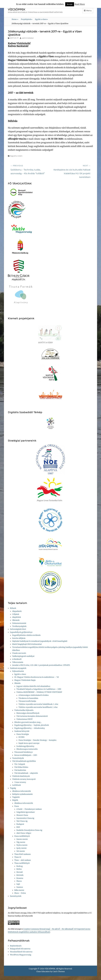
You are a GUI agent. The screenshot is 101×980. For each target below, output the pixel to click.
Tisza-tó (18, 857)
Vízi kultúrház (20, 770)
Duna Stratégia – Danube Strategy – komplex (37, 740)
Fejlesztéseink (18, 671)
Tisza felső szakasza (22, 854)
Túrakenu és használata (28, 698)
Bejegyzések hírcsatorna (20, 949)
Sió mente (21, 851)
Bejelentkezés (16, 946)
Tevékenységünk (19, 626)
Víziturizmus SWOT (25, 719)
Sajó (18, 884)
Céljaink (16, 614)
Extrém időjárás (19, 638)
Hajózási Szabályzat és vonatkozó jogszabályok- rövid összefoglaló (40, 641)
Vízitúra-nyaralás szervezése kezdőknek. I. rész (38, 707)
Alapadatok (17, 611)
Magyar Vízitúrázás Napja (25, 680)
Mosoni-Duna (22, 815)
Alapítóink (17, 617)
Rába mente (19, 890)
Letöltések (17, 785)
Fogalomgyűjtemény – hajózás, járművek (32, 725)
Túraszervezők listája (27, 701)
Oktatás (17, 683)
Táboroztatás (18, 662)
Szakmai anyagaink (18, 668)
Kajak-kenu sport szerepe (29, 743)
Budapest (20, 824)
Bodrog (20, 866)
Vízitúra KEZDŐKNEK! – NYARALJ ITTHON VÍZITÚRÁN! (39, 692)
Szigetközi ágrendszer (26, 812)
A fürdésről (17, 659)
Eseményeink (16, 896)
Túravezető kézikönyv (24, 752)
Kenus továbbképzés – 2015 (26, 755)
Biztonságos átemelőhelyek (28, 713)
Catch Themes (59, 971)
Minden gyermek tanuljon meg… (28, 722)
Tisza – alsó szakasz (23, 860)
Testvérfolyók (18, 758)
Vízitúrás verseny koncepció (24, 779)
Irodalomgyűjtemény (25, 746)
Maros (19, 881)
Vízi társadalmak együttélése (24, 761)
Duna (17, 806)
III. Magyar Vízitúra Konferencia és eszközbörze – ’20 (37, 677)
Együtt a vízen (41, 19)
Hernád (20, 872)
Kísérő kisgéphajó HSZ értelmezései (27, 644)
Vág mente (21, 842)
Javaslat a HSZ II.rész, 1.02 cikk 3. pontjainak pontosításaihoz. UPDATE (41, 665)
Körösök (20, 875)
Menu (89, 11)
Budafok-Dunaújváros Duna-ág (29, 830)
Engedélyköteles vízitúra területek (26, 635)
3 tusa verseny (20, 782)
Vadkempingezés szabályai (23, 656)
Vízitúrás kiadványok (21, 776)
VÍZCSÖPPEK (17, 9)
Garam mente (22, 839)
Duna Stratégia (23, 734)
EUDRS (22, 737)
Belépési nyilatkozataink (22, 794)
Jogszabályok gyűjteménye (21, 632)
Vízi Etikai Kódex (21, 767)
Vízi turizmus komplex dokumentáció (32, 716)
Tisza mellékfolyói (22, 863)
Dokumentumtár (19, 623)
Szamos (20, 887)
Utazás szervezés (19, 653)
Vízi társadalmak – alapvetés (26, 773)
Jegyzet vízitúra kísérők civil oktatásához (33, 686)
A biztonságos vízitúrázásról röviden (34, 695)
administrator (28, 38)
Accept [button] (70, 4)
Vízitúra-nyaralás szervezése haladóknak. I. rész (38, 704)
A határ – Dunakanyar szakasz (29, 809)
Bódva (19, 869)
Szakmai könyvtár (22, 731)
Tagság (13, 788)
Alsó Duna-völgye (24, 833)
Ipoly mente (22, 848)
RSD (18, 827)
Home (15, 19)
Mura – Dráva (20, 893)
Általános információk (22, 791)
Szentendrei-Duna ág (25, 818)
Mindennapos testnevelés (27, 749)
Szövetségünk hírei (18, 629)
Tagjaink (16, 797)
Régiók (15, 800)
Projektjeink (27, 19)
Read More (80, 4)
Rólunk (13, 608)
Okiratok (16, 620)
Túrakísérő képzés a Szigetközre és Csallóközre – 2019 (39, 689)
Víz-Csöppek (20, 764)
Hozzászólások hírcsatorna (21, 952)
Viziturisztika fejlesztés (24, 710)
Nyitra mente (22, 845)
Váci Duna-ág (22, 821)
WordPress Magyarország (21, 955)
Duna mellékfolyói (22, 836)
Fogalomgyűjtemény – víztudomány (30, 728)
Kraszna (20, 878)
